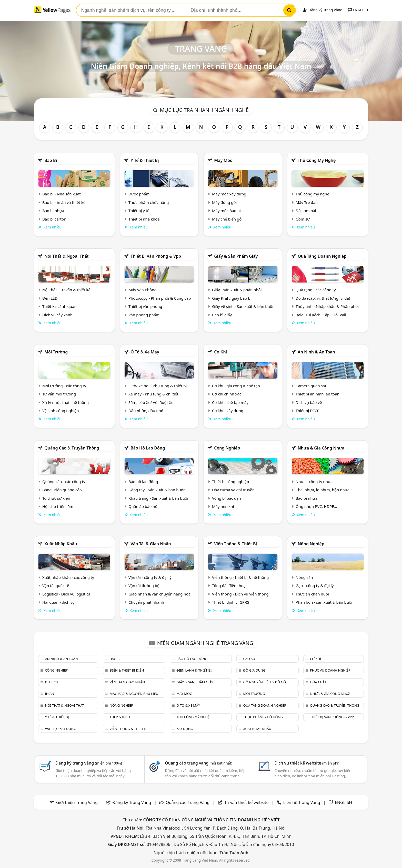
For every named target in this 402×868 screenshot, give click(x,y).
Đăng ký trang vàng (89, 763)
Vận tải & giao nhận (151, 544)
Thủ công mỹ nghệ (317, 160)
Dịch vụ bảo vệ (309, 402)
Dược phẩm (139, 194)
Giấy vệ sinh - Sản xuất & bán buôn (243, 306)
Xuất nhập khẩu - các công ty (68, 577)
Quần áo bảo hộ (143, 506)
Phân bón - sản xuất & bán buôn (325, 602)
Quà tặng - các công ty (316, 290)
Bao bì (51, 160)
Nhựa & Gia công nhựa (321, 448)
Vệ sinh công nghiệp (61, 411)
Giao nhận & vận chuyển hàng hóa (159, 594)
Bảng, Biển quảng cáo (62, 490)
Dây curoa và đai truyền (233, 490)
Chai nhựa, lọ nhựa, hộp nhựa (323, 490)
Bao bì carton (54, 219)
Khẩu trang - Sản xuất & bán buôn (159, 498)
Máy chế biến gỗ (227, 219)
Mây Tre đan (307, 202)
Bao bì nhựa (53, 211)
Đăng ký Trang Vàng (323, 10)
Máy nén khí (223, 506)
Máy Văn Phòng (143, 290)
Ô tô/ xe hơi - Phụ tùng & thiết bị (158, 386)
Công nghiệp (227, 448)
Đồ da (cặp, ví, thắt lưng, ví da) (323, 298)
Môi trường (56, 352)
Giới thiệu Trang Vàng (77, 802)
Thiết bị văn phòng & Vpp (156, 256)
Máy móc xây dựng (229, 194)
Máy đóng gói (224, 202)
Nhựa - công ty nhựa (314, 482)
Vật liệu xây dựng (60, 729)
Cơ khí (220, 352)
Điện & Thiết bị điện (127, 670)
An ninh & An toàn (316, 352)
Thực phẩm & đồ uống (263, 717)
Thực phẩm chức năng (149, 202)
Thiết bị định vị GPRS (231, 602)
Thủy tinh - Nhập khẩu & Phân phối (327, 306)
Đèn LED (50, 298)
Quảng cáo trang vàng (198, 763)
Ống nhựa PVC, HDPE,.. (316, 506)
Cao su (249, 659)
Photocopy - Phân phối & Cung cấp (160, 298)
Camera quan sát (311, 386)
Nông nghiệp (311, 544)
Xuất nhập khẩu (61, 544)
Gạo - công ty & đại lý (315, 585)
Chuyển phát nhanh (146, 602)
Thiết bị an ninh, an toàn (318, 394)
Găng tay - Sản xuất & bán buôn (157, 490)
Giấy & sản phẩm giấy (236, 256)
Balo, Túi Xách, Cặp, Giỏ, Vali (321, 315)
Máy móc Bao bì (226, 211)
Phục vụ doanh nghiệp (330, 670)
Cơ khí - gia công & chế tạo (236, 386)
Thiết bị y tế (139, 211)
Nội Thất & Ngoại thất (66, 256)
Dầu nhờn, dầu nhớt (147, 411)
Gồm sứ (303, 219)
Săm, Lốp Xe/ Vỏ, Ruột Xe (151, 402)
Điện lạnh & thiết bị (194, 670)
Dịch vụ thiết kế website (307, 763)
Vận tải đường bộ (144, 585)
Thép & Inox (120, 717)
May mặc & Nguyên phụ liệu (134, 694)
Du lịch (51, 682)
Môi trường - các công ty (64, 386)
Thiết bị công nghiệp (230, 482)
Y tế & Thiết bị (145, 160)
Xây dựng (185, 729)
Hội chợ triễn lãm (58, 506)
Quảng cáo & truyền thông (72, 448)
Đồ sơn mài (306, 211)
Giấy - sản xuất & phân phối (237, 290)
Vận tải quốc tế (56, 585)
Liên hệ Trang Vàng (302, 802)
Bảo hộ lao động (148, 448)
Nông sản (304, 577)
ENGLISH (358, 10)
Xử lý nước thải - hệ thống (66, 402)
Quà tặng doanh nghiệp (322, 256)
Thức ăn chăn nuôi (312, 594)
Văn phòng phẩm (144, 315)
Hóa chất (318, 682)
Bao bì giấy (222, 315)
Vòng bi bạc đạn (227, 498)
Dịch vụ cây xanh (57, 315)
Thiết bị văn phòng (145, 306)
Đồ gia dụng (254, 670)
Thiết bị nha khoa (144, 219)
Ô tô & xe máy (145, 352)
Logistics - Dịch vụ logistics (66, 594)
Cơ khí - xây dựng (228, 411)
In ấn (49, 694)
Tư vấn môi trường (59, 394)
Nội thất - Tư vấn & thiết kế (66, 290)
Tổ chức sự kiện (56, 498)
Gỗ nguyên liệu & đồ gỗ (265, 682)
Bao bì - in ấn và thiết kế (64, 202)
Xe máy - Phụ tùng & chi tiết (153, 394)
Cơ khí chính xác (227, 394)
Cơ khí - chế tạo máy (230, 402)
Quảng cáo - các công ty (64, 482)
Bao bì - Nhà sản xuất (62, 194)
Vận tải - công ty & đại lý (150, 577)
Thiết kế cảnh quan (59, 306)
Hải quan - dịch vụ (58, 602)
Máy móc (223, 160)
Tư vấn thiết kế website (247, 802)
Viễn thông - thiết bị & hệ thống (240, 577)
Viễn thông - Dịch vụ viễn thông (240, 594)
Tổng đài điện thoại (229, 585)
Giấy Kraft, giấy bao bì (232, 298)
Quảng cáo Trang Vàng (188, 802)
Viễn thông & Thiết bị (235, 544)
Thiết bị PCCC (308, 411)
